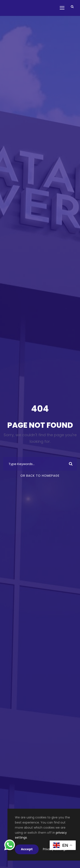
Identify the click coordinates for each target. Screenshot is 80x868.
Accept (27, 849)
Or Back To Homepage (40, 476)
